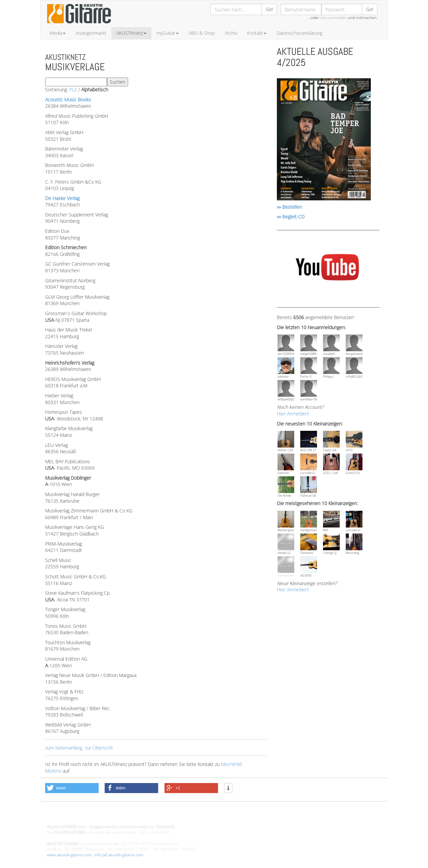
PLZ (73, 89)
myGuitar (168, 33)
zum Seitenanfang (64, 748)
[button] (72, 788)
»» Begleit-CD (291, 217)
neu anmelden (334, 18)
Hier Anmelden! (293, 414)
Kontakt (257, 33)
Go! (269, 9)
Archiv (231, 33)
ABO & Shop (202, 33)
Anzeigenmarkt (91, 33)
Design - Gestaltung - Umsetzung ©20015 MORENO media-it (102, 816)
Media (58, 33)
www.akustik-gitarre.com (69, 855)
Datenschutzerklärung (299, 33)
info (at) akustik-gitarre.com (119, 855)
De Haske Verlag (62, 198)
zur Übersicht (99, 748)
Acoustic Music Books (68, 100)
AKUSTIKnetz (131, 33)
